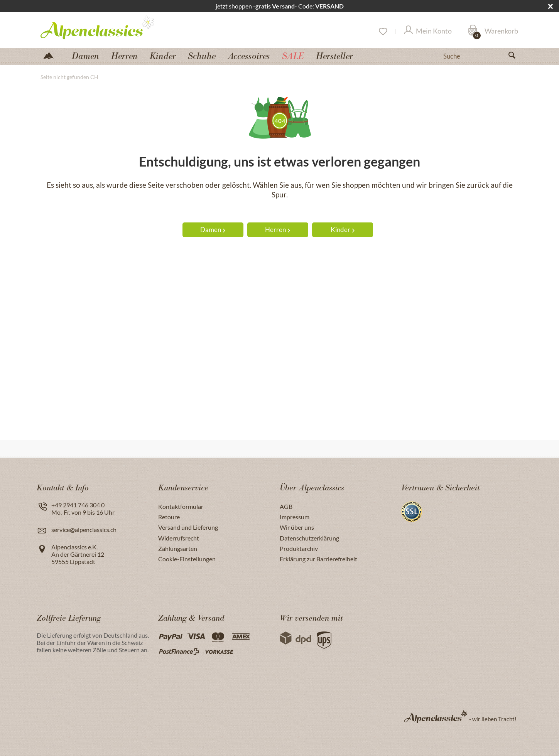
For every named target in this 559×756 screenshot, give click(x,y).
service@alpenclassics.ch (84, 530)
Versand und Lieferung (188, 527)
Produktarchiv (299, 548)
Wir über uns (297, 527)
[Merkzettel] (383, 32)
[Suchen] (515, 57)
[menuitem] (480, 55)
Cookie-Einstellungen (187, 559)
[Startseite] (52, 55)
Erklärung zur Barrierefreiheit (318, 559)
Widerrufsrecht (179, 538)
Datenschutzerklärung (309, 538)
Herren (278, 230)
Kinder (343, 230)
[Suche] (480, 56)
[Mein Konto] (428, 32)
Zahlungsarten (178, 548)
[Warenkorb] (493, 32)
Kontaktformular (181, 506)
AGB (286, 506)
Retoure (169, 517)
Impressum (295, 517)
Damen (213, 230)
